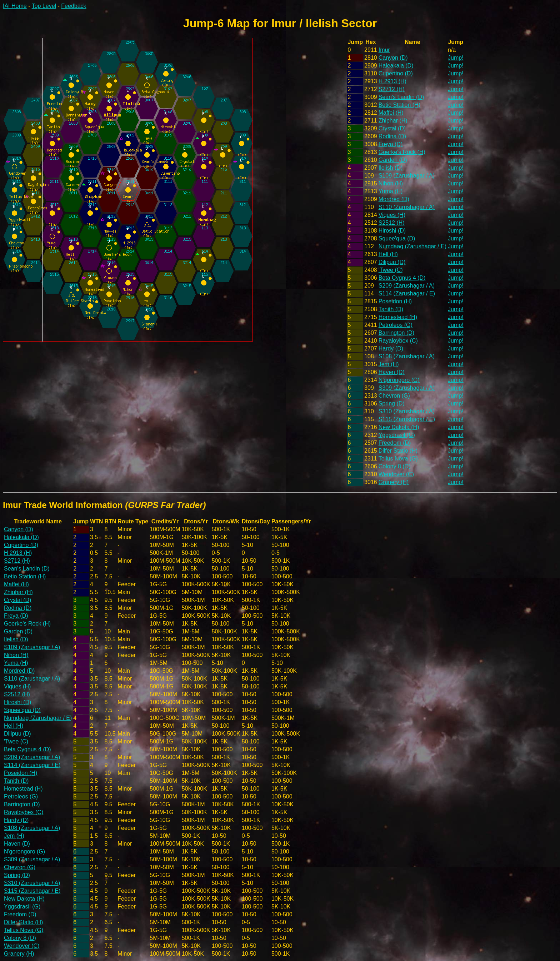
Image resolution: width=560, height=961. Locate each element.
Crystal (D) (392, 128)
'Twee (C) (391, 270)
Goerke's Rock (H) (402, 152)
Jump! (456, 58)
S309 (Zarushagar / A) (407, 388)
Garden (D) (393, 160)
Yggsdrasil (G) (397, 435)
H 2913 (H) (392, 81)
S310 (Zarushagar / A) (407, 411)
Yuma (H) (391, 191)
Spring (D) (392, 404)
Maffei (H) (391, 113)
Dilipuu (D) (392, 262)
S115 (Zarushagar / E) (407, 419)
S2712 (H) (392, 89)
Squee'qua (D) (397, 238)
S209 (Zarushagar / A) (407, 286)
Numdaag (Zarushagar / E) (412, 246)
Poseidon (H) (395, 301)
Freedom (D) (395, 443)
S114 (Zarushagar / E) (407, 293)
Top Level (44, 6)
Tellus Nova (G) (398, 459)
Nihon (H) (391, 183)
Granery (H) (394, 482)
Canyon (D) (393, 58)
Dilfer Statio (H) (398, 451)
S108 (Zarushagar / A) (407, 356)
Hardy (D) (391, 348)
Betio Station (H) (399, 105)
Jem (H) (389, 364)
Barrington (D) (396, 333)
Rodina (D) (392, 136)
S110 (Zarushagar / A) (407, 207)
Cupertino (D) (396, 73)
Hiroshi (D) (392, 231)
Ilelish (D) (391, 168)
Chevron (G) (394, 396)
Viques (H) (392, 215)
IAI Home (15, 6)
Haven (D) (392, 372)
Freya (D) (391, 144)
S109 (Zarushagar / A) (407, 176)
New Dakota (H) (399, 427)
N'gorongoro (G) (399, 380)
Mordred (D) (394, 199)
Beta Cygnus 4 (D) (402, 278)
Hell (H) (388, 254)
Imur (384, 50)
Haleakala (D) (396, 66)
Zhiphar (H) (393, 121)
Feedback (74, 6)
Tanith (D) (391, 309)
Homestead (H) (398, 317)
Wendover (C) (396, 474)
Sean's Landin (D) (401, 97)
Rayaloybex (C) (398, 341)
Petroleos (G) (396, 325)
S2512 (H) (392, 223)
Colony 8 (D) (395, 466)
